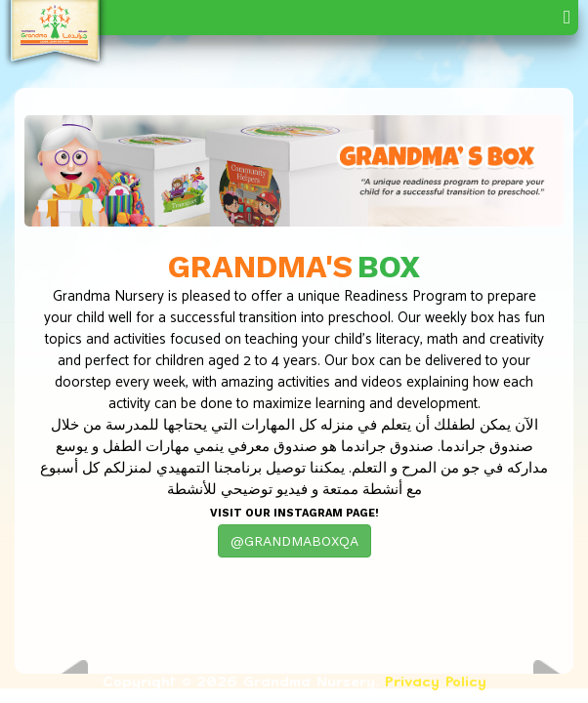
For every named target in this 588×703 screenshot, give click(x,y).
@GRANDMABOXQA (294, 541)
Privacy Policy (436, 681)
